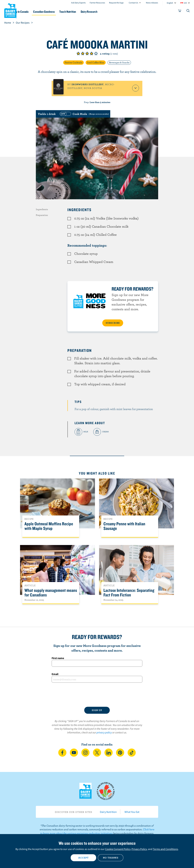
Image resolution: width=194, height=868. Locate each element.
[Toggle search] (188, 11)
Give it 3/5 (87, 53)
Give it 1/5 (78, 53)
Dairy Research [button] (109, 12)
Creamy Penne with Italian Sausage (124, 526)
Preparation (42, 215)
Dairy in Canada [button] (33, 12)
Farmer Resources (97, 3)
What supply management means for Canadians (51, 593)
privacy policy (104, 732)
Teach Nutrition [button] (85, 12)
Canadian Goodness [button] (59, 12)
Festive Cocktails (73, 62)
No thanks (111, 858)
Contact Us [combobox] (133, 3)
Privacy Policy (139, 849)
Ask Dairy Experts (78, 3)
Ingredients (42, 209)
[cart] (180, 11)
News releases (152, 3)
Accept (83, 858)
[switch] (84, 114)
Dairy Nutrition (108, 812)
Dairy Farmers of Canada (10, 10)
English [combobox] (170, 3)
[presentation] (97, 695)
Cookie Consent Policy (118, 849)
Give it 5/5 (96, 53)
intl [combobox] (185, 3)
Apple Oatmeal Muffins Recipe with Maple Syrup (49, 526)
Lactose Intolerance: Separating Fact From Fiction (129, 593)
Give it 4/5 (92, 53)
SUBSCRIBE (113, 323)
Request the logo (116, 3)
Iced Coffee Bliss (96, 62)
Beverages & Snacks (119, 62)
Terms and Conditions (165, 849)
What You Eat (132, 812)
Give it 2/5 (83, 53)
